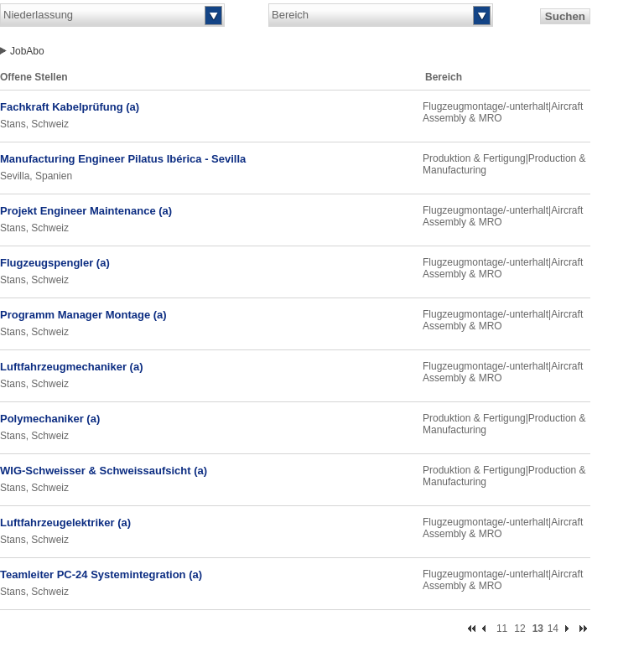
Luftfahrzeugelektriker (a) (65, 523)
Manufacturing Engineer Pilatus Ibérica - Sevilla (123, 159)
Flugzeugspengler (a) (55, 263)
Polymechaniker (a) (50, 419)
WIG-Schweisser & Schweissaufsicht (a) (104, 471)
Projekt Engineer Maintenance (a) (86, 211)
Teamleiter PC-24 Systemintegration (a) (101, 574)
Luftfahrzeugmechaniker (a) (71, 367)
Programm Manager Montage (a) (83, 315)
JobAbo (27, 51)
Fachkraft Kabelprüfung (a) (70, 107)
